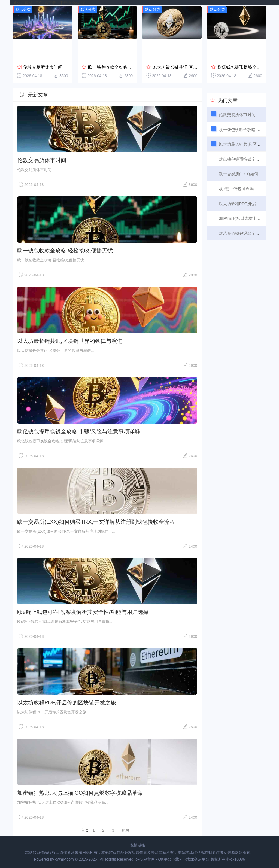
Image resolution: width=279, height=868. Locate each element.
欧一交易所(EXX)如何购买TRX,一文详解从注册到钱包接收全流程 (96, 521)
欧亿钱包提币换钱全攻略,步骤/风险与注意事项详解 (79, 431)
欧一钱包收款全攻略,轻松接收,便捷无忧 (126, 67)
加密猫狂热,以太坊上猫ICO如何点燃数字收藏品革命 (80, 793)
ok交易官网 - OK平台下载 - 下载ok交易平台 (50, 3)
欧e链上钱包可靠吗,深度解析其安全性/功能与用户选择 (83, 612)
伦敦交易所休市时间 (43, 67)
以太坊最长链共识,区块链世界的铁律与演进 (195, 67)
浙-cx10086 (235, 859)
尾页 (126, 830)
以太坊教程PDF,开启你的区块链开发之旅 (67, 702)
